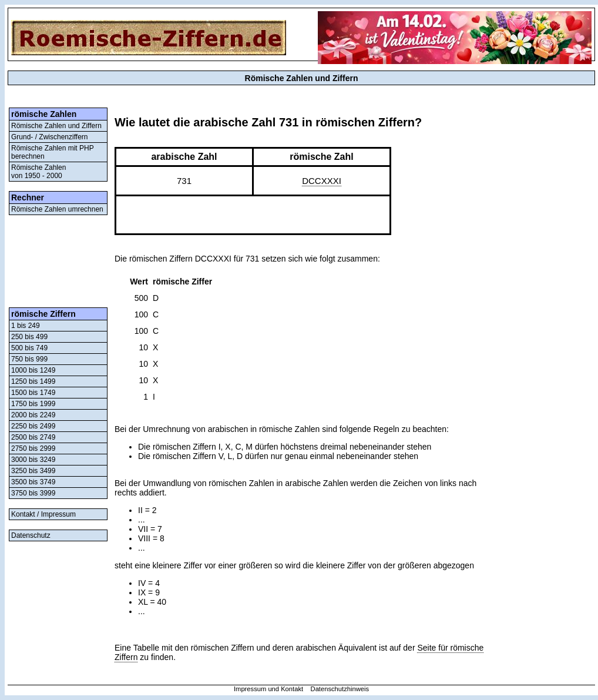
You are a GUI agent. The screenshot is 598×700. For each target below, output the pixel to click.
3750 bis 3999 (33, 493)
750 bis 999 (29, 359)
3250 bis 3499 (33, 471)
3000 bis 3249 (33, 460)
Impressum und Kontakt (268, 689)
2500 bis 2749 (33, 437)
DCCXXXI (322, 181)
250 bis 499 (29, 337)
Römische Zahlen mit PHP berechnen (53, 152)
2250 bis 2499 (33, 426)
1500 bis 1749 (33, 393)
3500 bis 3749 (33, 482)
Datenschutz (31, 535)
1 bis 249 (26, 326)
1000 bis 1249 (33, 370)
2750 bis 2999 (33, 448)
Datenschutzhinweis (340, 689)
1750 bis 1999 (33, 404)
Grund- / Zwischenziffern (50, 137)
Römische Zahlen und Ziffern (56, 126)
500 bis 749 (29, 348)
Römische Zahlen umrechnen (57, 209)
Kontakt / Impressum (43, 514)
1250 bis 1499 (33, 381)
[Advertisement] (58, 261)
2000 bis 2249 (33, 415)
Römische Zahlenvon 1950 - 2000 (38, 172)
